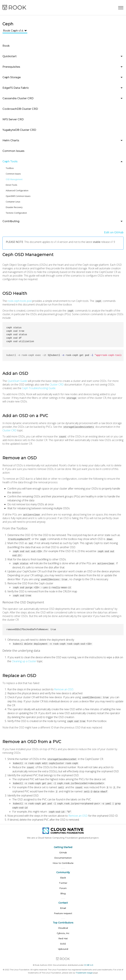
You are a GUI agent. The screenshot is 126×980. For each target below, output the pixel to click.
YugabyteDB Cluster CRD (19, 130)
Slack (63, 874)
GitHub (63, 849)
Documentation (63, 854)
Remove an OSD (64, 688)
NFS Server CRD (13, 119)
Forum (63, 885)
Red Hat (63, 935)
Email (63, 905)
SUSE (63, 940)
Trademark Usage (84, 969)
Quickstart (10, 56)
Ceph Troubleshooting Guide (39, 388)
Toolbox (10, 168)
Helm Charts (11, 140)
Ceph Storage (12, 77)
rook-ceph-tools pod (20, 301)
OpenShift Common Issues (18, 196)
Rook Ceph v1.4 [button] (13, 31)
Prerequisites (11, 67)
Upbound (63, 946)
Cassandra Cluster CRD (18, 98)
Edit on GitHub (114, 232)
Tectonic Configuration (16, 213)
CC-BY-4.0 (89, 962)
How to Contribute (63, 860)
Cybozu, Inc (63, 930)
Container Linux (13, 202)
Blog (63, 890)
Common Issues (13, 151)
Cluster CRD (57, 385)
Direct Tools (11, 185)
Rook (6, 46)
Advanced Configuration (17, 191)
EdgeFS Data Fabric (16, 88)
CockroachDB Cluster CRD (20, 109)
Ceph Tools (10, 161)
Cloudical (63, 925)
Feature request (63, 910)
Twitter (63, 880)
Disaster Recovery (14, 207)
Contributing (11, 221)
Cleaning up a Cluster (24, 660)
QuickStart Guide (17, 381)
